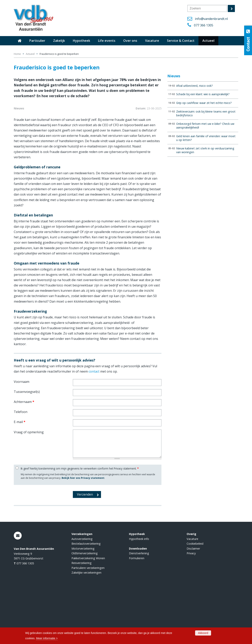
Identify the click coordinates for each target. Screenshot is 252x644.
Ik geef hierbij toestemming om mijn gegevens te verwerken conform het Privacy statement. (80, 522)
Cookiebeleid (195, 597)
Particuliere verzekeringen (88, 621)
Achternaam (24, 455)
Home (17, 54)
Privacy (191, 606)
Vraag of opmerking (29, 485)
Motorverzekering (83, 602)
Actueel (30, 54)
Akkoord (203, 633)
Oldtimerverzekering (85, 606)
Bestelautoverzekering (86, 597)
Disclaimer (193, 602)
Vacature (192, 592)
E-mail (20, 475)
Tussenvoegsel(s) (27, 445)
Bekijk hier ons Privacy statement (83, 531)
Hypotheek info (139, 592)
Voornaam (22, 435)
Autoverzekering (82, 592)
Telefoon (21, 465)
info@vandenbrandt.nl (211, 19)
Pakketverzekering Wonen (88, 611)
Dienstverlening (139, 606)
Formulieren (137, 611)
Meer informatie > (47, 638)
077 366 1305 (204, 25)
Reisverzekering (82, 616)
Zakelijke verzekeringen (86, 626)
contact (94, 425)
